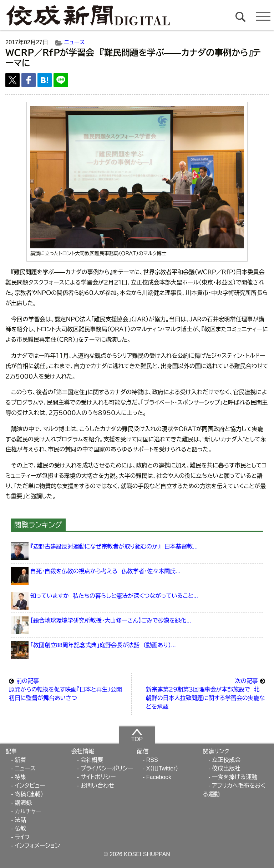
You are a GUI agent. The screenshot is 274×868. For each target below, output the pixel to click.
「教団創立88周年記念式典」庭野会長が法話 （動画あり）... (103, 645)
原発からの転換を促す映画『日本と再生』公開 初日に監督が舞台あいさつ (68, 689)
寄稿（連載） (29, 794)
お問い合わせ (97, 786)
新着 (20, 760)
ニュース (75, 42)
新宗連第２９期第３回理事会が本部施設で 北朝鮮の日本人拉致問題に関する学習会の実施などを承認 (205, 693)
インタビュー (30, 786)
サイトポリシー (98, 777)
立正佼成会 (226, 760)
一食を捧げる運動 (235, 777)
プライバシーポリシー (107, 768)
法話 (20, 820)
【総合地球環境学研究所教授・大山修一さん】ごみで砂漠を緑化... (111, 621)
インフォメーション (37, 846)
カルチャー (28, 811)
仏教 (20, 829)
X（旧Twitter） (162, 768)
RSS (152, 760)
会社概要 (92, 760)
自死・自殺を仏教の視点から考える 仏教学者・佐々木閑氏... (105, 571)
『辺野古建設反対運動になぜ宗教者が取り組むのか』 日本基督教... (114, 547)
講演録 (23, 803)
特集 (20, 777)
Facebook (159, 777)
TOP (137, 735)
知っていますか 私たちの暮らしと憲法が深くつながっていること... (114, 596)
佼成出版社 (226, 768)
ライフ (22, 837)
